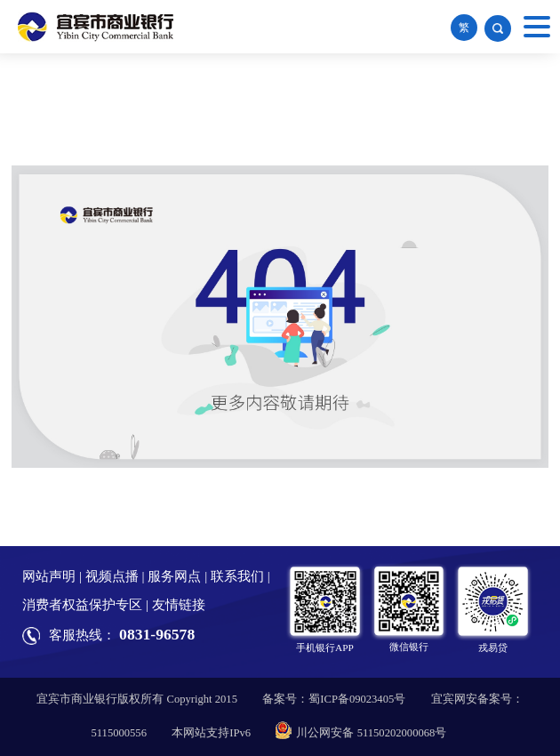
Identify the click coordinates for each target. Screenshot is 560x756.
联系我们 (237, 576)
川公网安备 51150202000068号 (361, 733)
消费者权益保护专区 (82, 605)
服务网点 (174, 576)
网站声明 (49, 576)
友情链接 (179, 605)
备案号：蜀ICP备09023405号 (334, 699)
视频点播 (112, 576)
